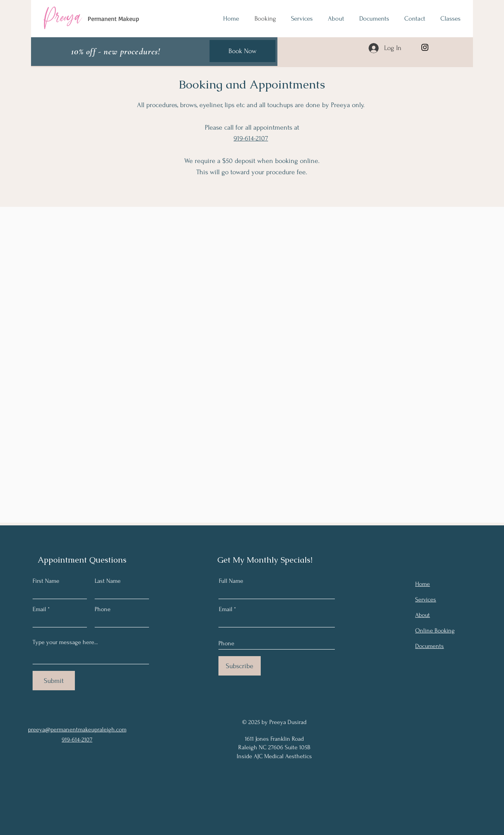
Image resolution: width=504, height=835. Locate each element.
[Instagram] (425, 47)
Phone (103, 609)
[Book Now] (242, 51)
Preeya (62, 17)
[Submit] (54, 681)
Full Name (231, 581)
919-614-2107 (251, 138)
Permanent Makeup (113, 19)
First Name (46, 581)
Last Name (108, 581)
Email (39, 609)
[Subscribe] (240, 666)
